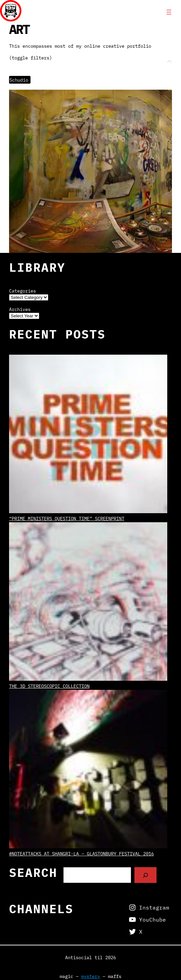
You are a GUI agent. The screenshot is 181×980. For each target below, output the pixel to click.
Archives (20, 309)
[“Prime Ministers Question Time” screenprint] (88, 435)
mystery (90, 976)
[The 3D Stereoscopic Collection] (88, 602)
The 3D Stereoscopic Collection (49, 686)
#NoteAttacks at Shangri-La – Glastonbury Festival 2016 (81, 854)
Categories (22, 291)
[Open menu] (169, 12)
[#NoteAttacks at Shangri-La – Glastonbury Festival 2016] (88, 770)
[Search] (146, 875)
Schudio (19, 80)
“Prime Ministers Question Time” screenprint (67, 518)
